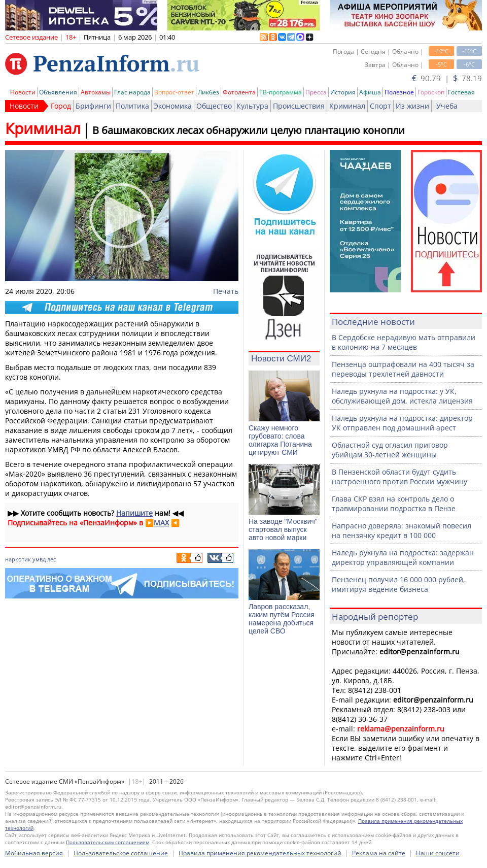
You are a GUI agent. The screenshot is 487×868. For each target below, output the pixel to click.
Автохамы (96, 92)
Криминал (347, 106)
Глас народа (132, 92)
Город (61, 106)
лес (51, 559)
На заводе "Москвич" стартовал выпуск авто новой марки (283, 529)
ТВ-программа (281, 92)
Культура (252, 106)
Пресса (316, 92)
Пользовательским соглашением (108, 842)
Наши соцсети (438, 853)
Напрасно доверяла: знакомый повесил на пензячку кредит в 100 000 (402, 530)
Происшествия (299, 106)
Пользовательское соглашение (121, 853)
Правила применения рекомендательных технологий (260, 853)
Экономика (173, 106)
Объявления (58, 92)
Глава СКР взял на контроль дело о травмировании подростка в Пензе (394, 504)
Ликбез (208, 92)
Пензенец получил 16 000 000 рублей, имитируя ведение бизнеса (398, 584)
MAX (161, 523)
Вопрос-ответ (174, 92)
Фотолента (239, 92)
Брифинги (93, 106)
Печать (226, 291)
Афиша (370, 92)
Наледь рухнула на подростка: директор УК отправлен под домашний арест (402, 423)
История (343, 92)
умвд (39, 559)
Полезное (399, 92)
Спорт (380, 106)
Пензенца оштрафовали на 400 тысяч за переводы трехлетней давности (403, 369)
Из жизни (412, 106)
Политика (132, 106)
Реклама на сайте (379, 853)
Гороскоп (431, 92)
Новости (23, 92)
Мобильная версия (34, 853)
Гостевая (461, 92)
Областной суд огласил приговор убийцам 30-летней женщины (390, 450)
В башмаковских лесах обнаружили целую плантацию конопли (249, 130)
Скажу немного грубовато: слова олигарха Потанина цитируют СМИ (280, 440)
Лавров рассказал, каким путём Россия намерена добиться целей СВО (282, 619)
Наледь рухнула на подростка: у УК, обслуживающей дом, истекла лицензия (402, 396)
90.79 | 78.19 (447, 78)
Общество (214, 106)
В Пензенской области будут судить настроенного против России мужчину (399, 477)
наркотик (18, 559)
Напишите (134, 513)
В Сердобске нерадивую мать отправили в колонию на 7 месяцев (404, 342)
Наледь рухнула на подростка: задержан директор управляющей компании (403, 557)
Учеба (447, 106)
